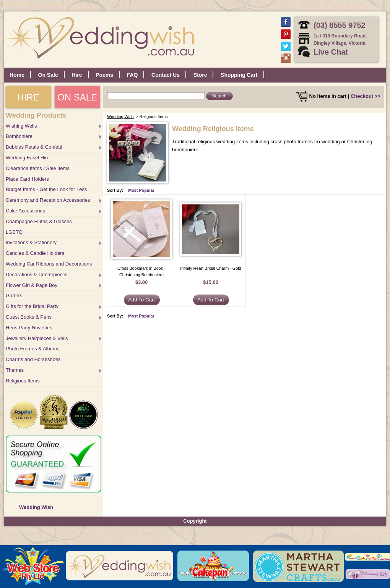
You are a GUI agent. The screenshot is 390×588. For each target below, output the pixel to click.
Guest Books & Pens (29, 317)
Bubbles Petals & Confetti (34, 147)
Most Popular (141, 190)
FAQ (132, 75)
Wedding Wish (36, 507)
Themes (15, 370)
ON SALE (77, 97)
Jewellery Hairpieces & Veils (37, 338)
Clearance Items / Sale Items (38, 168)
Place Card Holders (27, 179)
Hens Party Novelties (29, 328)
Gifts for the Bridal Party (32, 306)
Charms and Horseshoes (33, 359)
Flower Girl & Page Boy (32, 285)
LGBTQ (14, 232)
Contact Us (166, 75)
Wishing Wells (21, 126)
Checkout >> (366, 96)
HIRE (28, 97)
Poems (104, 75)
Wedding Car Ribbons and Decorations (49, 264)
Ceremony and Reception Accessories (48, 200)
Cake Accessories (25, 211)
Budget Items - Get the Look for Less (46, 189)
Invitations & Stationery (31, 242)
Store (200, 75)
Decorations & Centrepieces (37, 275)
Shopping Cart (239, 75)
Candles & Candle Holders (35, 253)
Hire (77, 75)
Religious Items (23, 381)
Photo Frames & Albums (32, 349)
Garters (14, 296)
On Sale (48, 75)
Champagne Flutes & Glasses (39, 221)
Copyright (195, 521)
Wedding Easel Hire (28, 158)
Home (17, 75)
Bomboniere (19, 136)
